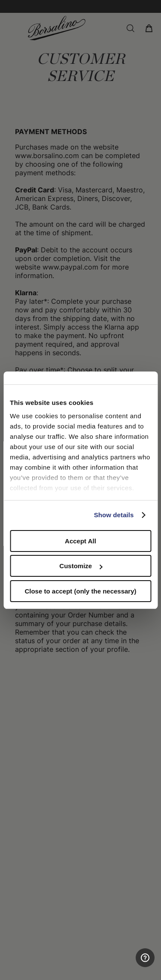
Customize (81, 566)
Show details (114, 515)
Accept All (80, 541)
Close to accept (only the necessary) (80, 591)
